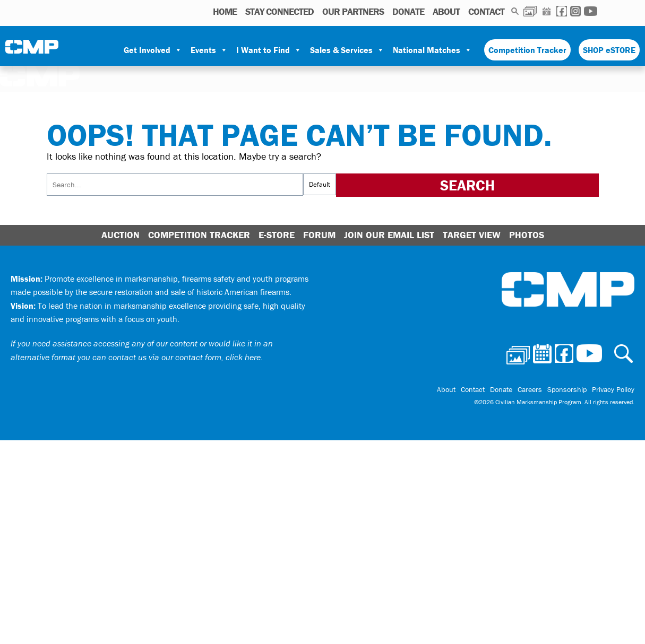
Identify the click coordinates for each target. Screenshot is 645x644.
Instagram (575, 11)
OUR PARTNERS (353, 11)
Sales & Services (347, 50)
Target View (472, 235)
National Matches (432, 50)
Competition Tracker (527, 50)
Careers (530, 389)
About (446, 11)
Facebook (562, 11)
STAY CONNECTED (279, 11)
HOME (225, 11)
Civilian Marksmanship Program (32, 50)
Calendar (547, 11)
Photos (530, 11)
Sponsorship (567, 389)
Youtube (591, 11)
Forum (319, 235)
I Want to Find (269, 50)
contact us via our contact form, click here (184, 357)
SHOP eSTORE (609, 50)
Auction (121, 235)
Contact (486, 11)
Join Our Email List (389, 235)
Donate (408, 11)
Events (209, 50)
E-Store (277, 235)
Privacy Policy (613, 389)
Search (515, 11)
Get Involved (153, 50)
